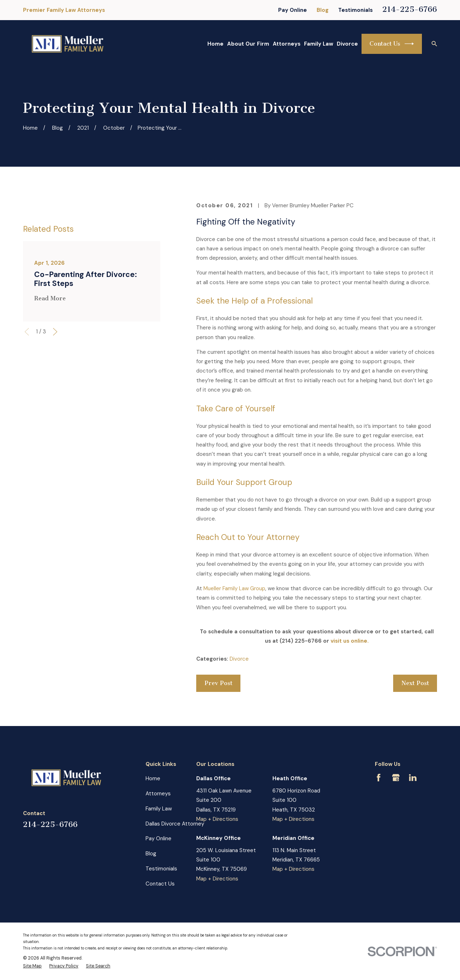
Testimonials (355, 10)
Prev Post (218, 683)
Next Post (415, 683)
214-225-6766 (410, 9)
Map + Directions (217, 819)
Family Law (159, 809)
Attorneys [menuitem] (287, 44)
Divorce (239, 659)
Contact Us (392, 44)
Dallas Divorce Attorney (175, 824)
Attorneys (158, 794)
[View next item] (55, 403)
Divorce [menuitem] (347, 44)
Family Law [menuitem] (319, 44)
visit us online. (350, 641)
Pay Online (293, 10)
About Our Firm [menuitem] (248, 44)
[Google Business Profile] (396, 778)
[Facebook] (379, 778)
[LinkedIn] (413, 778)
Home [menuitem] (215, 44)
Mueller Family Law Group (234, 588)
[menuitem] (32, 966)
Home (153, 778)
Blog (323, 10)
